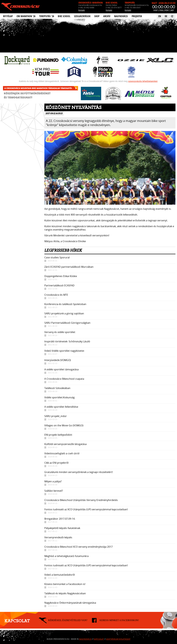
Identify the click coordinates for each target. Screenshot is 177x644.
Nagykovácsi (121, 16)
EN (160, 16)
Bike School (64, 16)
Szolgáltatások (82, 16)
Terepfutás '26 (47, 16)
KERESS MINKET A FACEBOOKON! (119, 620)
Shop (97, 16)
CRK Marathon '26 (26, 16)
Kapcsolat (99, 639)
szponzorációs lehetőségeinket (143, 81)
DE (166, 16)
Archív (107, 16)
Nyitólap (8, 16)
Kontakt (82, 10)
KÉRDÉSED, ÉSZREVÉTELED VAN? (68, 620)
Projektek (137, 16)
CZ (172, 16)
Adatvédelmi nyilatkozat (118, 639)
